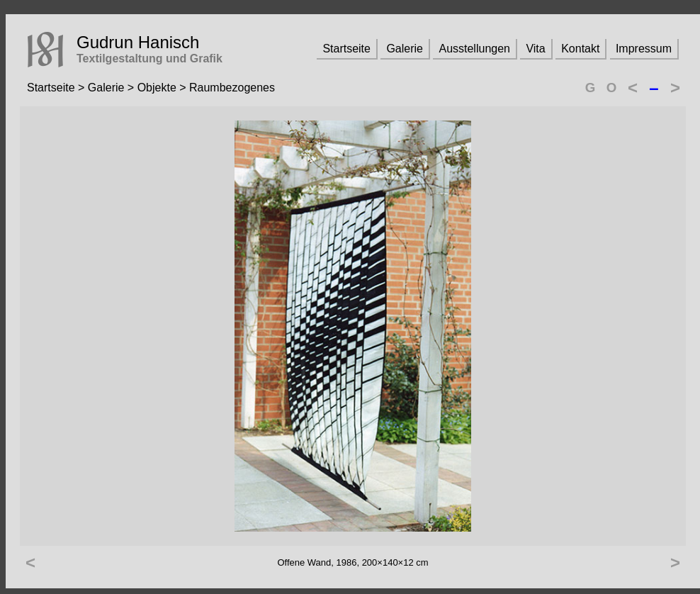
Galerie (405, 49)
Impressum (644, 49)
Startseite (346, 49)
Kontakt (580, 49)
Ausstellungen (474, 49)
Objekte (157, 88)
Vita (535, 49)
